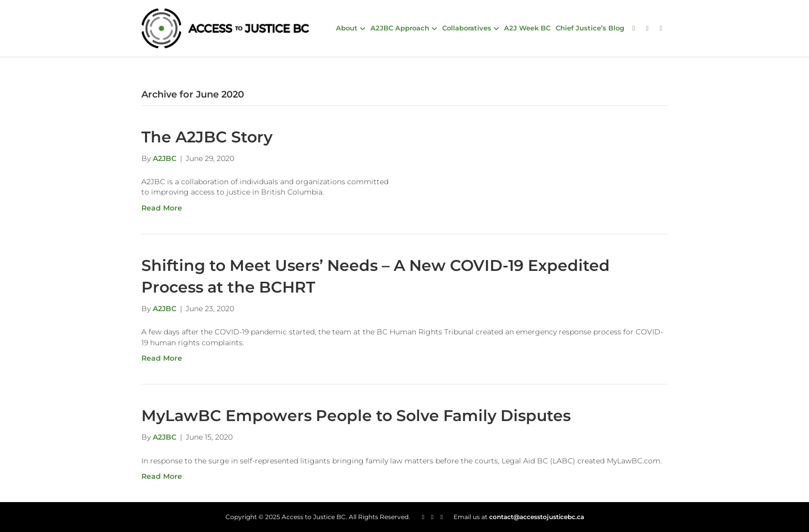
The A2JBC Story (207, 137)
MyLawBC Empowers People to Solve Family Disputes (356, 416)
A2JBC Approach (400, 28)
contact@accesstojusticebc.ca (537, 517)
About (347, 28)
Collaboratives (467, 28)
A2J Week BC (527, 28)
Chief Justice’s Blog (590, 28)
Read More (162, 208)
